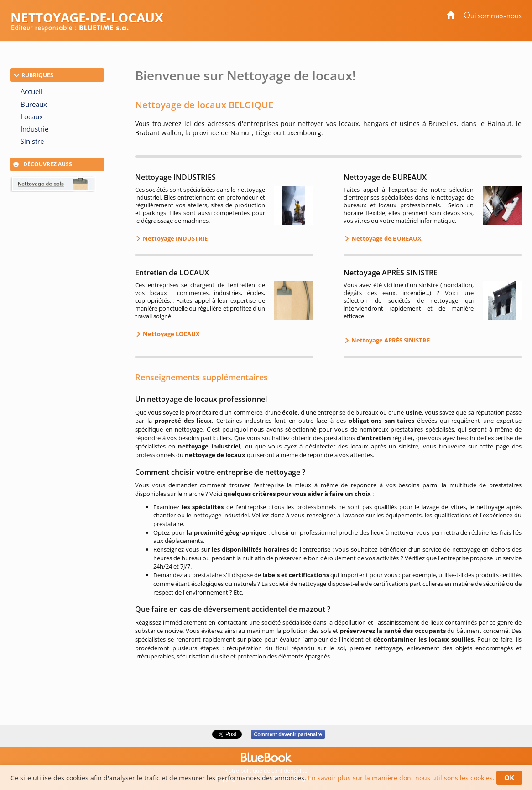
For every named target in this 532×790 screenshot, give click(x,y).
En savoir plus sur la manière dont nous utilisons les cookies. (401, 778)
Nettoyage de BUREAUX (386, 238)
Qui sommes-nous (493, 16)
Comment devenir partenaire (288, 734)
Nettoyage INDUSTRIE (175, 238)
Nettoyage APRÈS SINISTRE (390, 340)
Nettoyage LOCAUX (171, 334)
